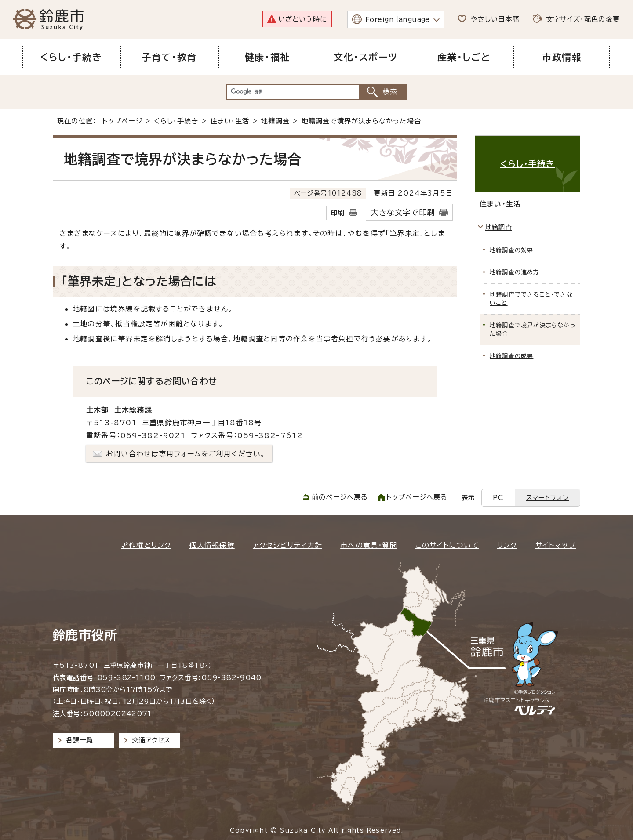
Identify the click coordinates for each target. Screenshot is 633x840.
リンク (507, 545)
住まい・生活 (230, 121)
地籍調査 (275, 121)
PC (498, 498)
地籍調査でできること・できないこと (531, 299)
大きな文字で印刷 (403, 212)
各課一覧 (80, 740)
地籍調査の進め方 (515, 272)
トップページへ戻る (417, 497)
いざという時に (303, 19)
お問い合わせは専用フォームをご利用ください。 (186, 454)
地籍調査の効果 (511, 250)
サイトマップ (556, 545)
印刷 (338, 213)
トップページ (122, 121)
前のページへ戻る (340, 497)
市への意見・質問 (369, 545)
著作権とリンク (146, 545)
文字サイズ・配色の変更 (583, 19)
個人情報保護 (212, 545)
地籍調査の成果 (511, 356)
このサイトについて (447, 545)
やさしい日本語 (495, 19)
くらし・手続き (176, 121)
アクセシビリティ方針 (287, 545)
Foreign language (398, 20)
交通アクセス (151, 740)
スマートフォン (548, 498)
